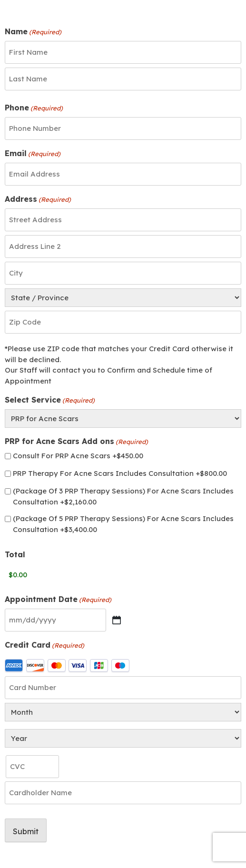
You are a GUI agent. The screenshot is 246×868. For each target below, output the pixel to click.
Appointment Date (58, 600)
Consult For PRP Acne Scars (78, 456)
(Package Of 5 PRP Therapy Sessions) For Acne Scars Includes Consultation (123, 524)
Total (15, 554)
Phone (34, 108)
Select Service (50, 400)
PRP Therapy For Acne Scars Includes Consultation (120, 473)
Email (33, 154)
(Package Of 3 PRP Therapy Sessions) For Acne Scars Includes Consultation (123, 496)
